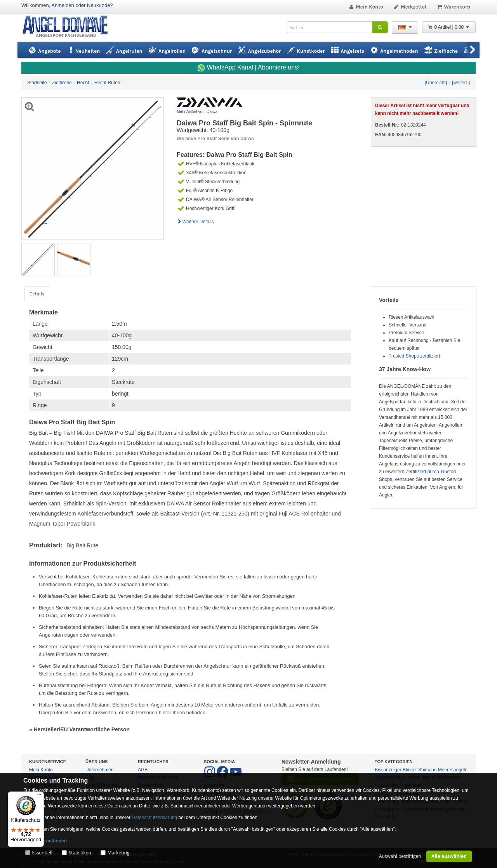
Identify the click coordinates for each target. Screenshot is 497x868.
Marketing (119, 853)
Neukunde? (100, 5)
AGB (143, 770)
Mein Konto (366, 7)
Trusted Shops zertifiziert (414, 356)
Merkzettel (410, 7)
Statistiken (80, 853)
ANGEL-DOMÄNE (69, 27)
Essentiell (42, 853)
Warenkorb (453, 7)
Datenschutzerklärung (154, 818)
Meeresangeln (453, 770)
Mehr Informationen (45, 841)
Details (37, 294)
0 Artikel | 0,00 (449, 27)
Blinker (410, 770)
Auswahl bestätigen (400, 856)
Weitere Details (195, 222)
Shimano (427, 770)
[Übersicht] (436, 83)
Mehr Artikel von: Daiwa (197, 112)
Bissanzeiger (388, 770)
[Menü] (39, 796)
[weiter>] (461, 83)
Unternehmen (100, 770)
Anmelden (63, 5)
